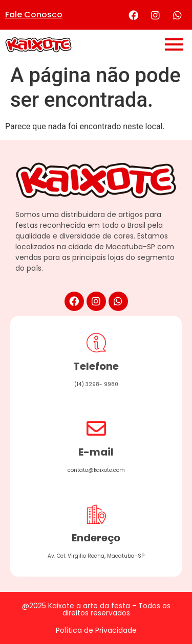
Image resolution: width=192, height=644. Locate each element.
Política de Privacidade (96, 630)
